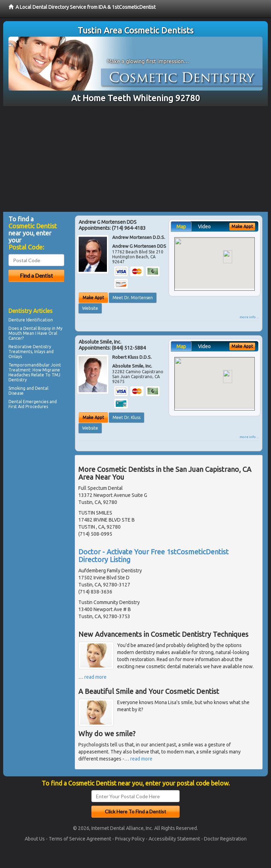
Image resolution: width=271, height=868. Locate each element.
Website (90, 308)
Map (181, 227)
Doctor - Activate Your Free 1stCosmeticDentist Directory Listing (153, 556)
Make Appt (93, 298)
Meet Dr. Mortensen (133, 298)
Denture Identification (31, 320)
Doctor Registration (225, 839)
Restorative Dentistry (30, 347)
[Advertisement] (135, 159)
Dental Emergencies (28, 402)
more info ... (249, 317)
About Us (35, 839)
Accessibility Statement (174, 839)
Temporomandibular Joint (35, 365)
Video (204, 227)
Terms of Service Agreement (80, 839)
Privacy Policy (130, 839)
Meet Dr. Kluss (127, 417)
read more (95, 677)
